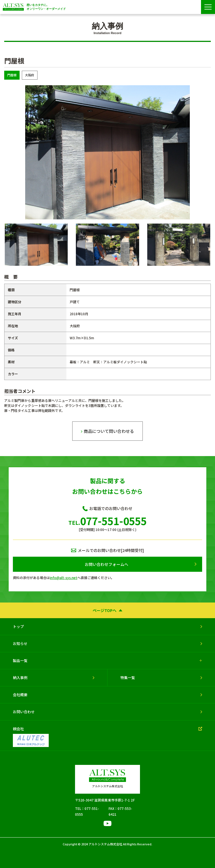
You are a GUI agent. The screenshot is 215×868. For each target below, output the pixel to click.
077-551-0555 (107, 521)
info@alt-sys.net (64, 578)
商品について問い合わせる (107, 431)
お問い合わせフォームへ (106, 564)
